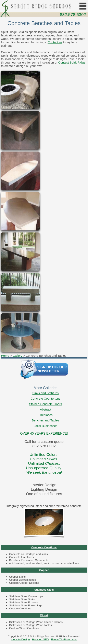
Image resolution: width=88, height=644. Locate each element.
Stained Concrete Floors (46, 404)
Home (5, 356)
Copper (44, 570)
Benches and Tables (46, 420)
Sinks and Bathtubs (45, 393)
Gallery (17, 356)
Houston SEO (41, 639)
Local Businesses (46, 426)
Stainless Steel (44, 590)
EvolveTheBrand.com (64, 639)
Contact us (55, 42)
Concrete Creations (44, 547)
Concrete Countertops (46, 398)
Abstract (45, 409)
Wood (44, 615)
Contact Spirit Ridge (72, 62)
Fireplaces (45, 415)
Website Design (20, 639)
